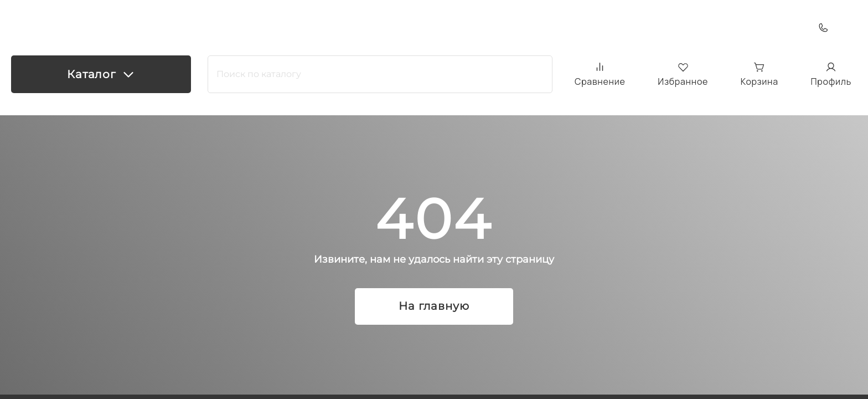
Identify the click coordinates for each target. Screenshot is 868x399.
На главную (434, 306)
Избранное (683, 75)
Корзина (759, 75)
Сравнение (600, 74)
